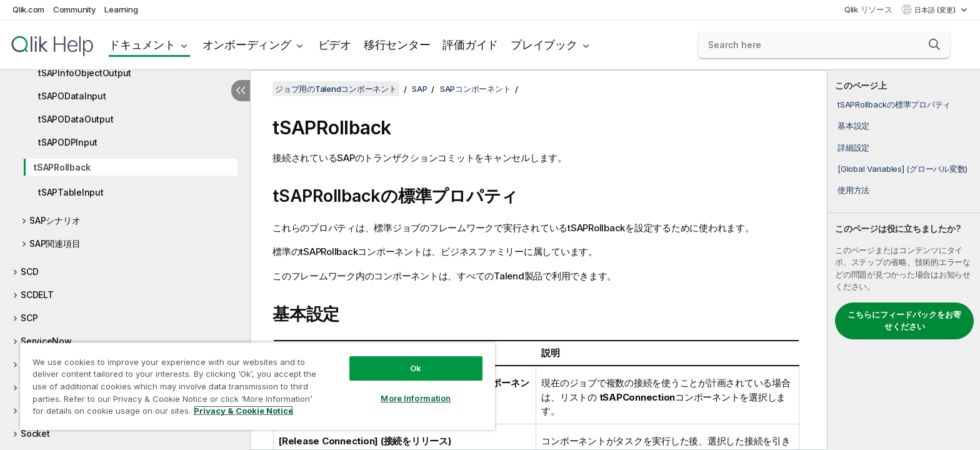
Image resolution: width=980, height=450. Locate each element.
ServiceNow (46, 341)
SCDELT (37, 295)
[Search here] (824, 45)
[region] (257, 386)
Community (75, 9)
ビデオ (335, 45)
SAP (419, 89)
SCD (29, 272)
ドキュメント (142, 45)
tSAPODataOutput (76, 119)
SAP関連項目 (55, 243)
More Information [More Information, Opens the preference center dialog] (416, 398)
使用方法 (853, 190)
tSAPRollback (62, 167)
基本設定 (853, 126)
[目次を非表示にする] (241, 91)
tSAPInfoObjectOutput (85, 73)
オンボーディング (247, 45)
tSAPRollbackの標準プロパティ (894, 104)
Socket (35, 433)
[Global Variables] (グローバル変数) (902, 169)
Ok (416, 368)
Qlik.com (28, 9)
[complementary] (904, 260)
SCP (29, 318)
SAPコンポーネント (476, 89)
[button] (934, 44)
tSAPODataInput (72, 96)
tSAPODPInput (68, 142)
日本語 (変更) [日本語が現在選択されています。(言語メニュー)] (936, 10)
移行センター (397, 45)
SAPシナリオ (55, 220)
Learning (121, 9)
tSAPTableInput (71, 192)
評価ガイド (470, 45)
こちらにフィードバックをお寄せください (904, 321)
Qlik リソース (868, 9)
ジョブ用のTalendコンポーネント (336, 89)
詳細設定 (853, 147)
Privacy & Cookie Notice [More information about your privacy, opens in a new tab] (243, 411)
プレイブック (544, 45)
